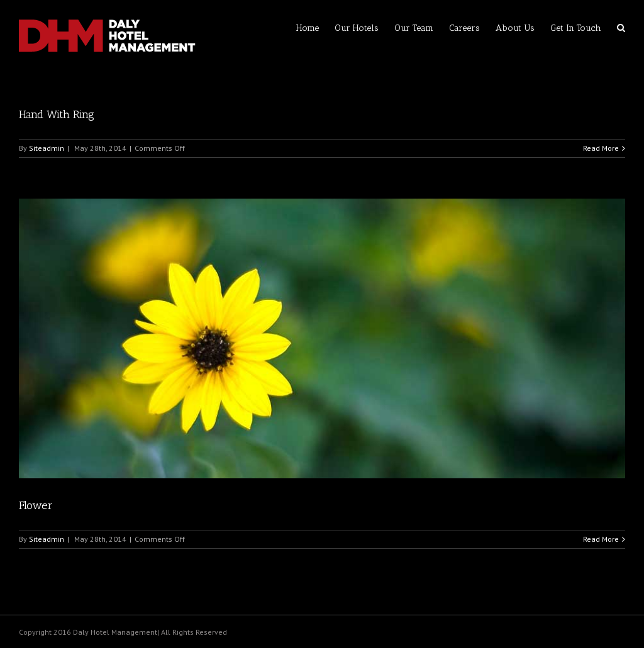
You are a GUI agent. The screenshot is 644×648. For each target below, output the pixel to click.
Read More (601, 148)
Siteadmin (47, 148)
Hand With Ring (57, 114)
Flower (36, 505)
